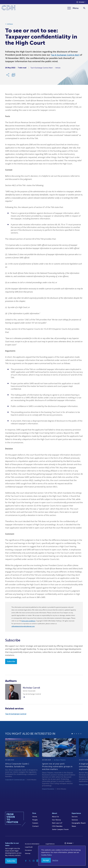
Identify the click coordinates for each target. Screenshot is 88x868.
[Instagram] (34, 861)
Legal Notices (50, 844)
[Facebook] (26, 861)
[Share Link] (8, 76)
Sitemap (28, 853)
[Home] (9, 8)
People (35, 820)
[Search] (84, 8)
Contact (35, 826)
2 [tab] (74, 741)
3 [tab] (76, 741)
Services (75, 820)
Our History (56, 820)
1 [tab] (72, 741)
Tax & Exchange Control (16, 714)
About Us (55, 817)
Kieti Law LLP (57, 823)
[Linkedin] (37, 861)
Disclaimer (28, 850)
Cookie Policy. (47, 855)
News (74, 826)
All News (10, 25)
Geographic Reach (79, 823)
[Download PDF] (13, 76)
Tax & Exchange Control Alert (65, 56)
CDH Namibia (57, 826)
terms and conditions (28, 621)
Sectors (75, 817)
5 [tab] (81, 741)
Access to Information (32, 844)
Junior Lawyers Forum (60, 829)
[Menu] (73, 8)
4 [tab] (79, 741)
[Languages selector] (81, 2)
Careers (35, 823)
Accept (46, 860)
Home (35, 817)
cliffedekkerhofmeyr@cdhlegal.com (23, 626)
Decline (55, 860)
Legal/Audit (29, 847)
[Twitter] (30, 861)
